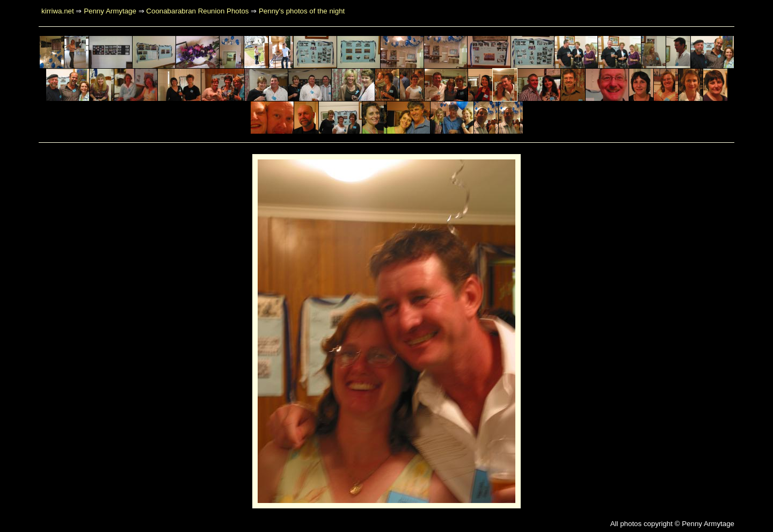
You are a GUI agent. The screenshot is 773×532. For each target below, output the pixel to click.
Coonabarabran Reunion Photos (197, 11)
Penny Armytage (110, 11)
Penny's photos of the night (302, 11)
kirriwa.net (58, 11)
